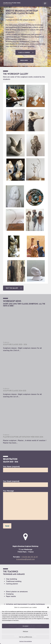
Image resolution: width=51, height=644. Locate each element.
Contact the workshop (25, 641)
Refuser (26, 631)
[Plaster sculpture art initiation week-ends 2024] (25, 423)
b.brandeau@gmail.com (25, 559)
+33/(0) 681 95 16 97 (30, 557)
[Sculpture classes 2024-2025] (25, 377)
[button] (48, 607)
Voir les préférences (26, 637)
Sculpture (6, 342)
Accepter (25, 626)
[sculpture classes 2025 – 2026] (25, 330)
